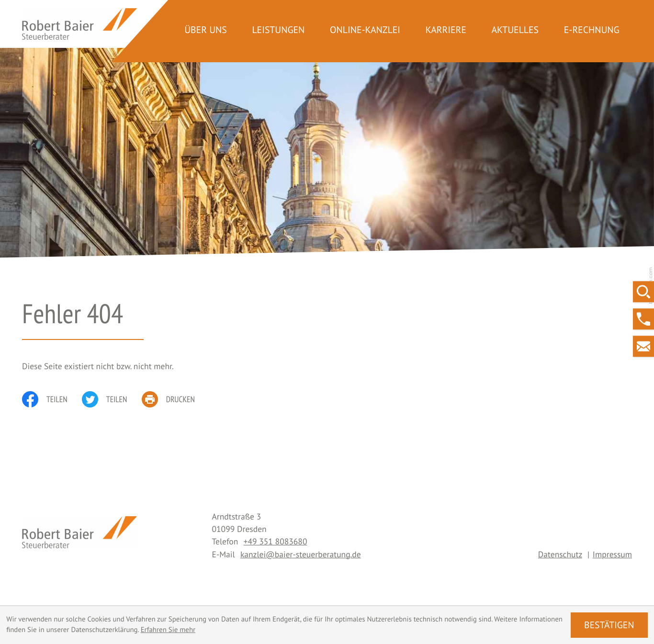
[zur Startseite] (79, 24)
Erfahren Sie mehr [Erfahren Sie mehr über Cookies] (168, 630)
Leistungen (278, 30)
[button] (643, 319)
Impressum (612, 554)
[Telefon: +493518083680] (276, 541)
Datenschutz (560, 554)
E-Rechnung (592, 30)
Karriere (446, 30)
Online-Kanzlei (365, 30)
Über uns (206, 30)
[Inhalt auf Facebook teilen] (52, 399)
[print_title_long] (176, 399)
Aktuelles (515, 30)
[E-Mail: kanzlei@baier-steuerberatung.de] (643, 346)
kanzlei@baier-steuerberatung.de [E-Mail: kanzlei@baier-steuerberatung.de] (301, 554)
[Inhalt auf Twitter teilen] (112, 399)
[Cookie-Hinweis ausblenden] (609, 625)
